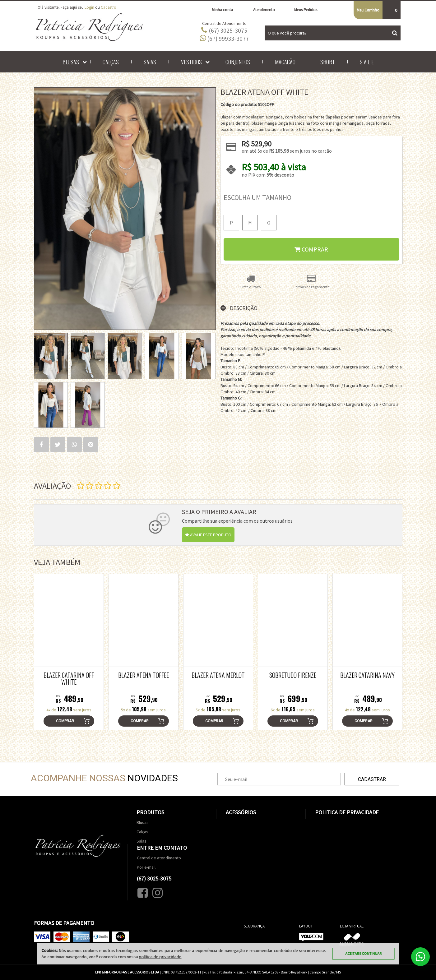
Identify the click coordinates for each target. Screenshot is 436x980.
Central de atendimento (159, 858)
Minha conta (219, 10)
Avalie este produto (208, 535)
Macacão (285, 62)
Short (328, 62)
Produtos (150, 812)
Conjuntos (238, 62)
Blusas (71, 62)
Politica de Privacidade (347, 812)
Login (89, 7)
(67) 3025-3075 (224, 30)
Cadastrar (372, 779)
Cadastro (109, 7)
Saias (150, 62)
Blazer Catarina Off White (69, 678)
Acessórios (241, 812)
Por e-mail (146, 867)
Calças (111, 62)
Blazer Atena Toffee (144, 675)
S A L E (367, 62)
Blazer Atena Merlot (218, 675)
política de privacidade (160, 957)
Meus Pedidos (302, 10)
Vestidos (191, 62)
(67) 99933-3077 (224, 38)
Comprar (311, 249)
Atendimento (260, 10)
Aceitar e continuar (364, 953)
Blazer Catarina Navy (367, 675)
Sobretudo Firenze (293, 675)
